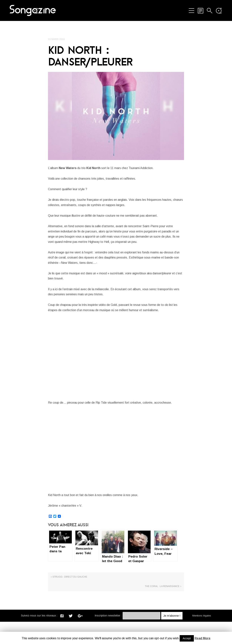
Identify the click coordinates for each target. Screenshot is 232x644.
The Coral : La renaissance (162, 609)
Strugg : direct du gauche (70, 609)
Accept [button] (187, 638)
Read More (203, 638)
